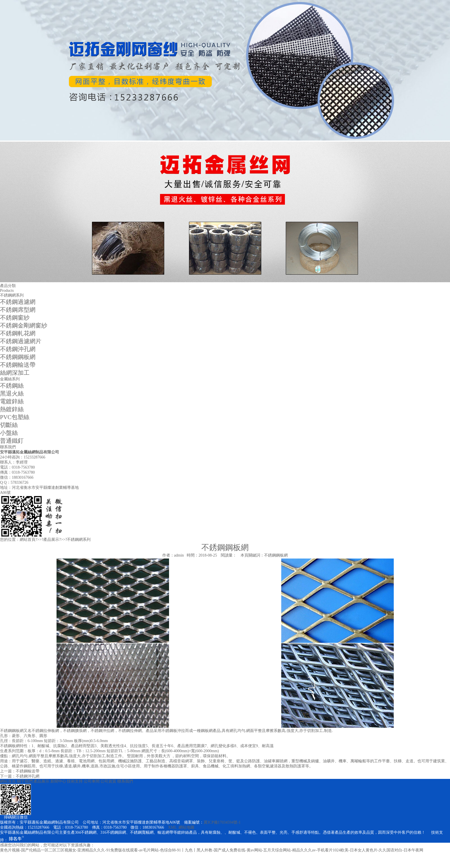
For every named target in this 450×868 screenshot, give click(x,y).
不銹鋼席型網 (18, 310)
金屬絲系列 (10, 379)
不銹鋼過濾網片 (21, 341)
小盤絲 (9, 433)
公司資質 (108, 781)
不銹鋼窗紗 (15, 318)
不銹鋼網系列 (12, 295)
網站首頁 (28, 540)
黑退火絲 (12, 394)
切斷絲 (9, 425)
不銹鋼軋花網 (18, 333)
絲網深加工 (15, 373)
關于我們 (25, 781)
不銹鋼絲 (12, 386)
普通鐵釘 (12, 441)
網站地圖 (186, 827)
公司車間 (92, 781)
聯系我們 (125, 781)
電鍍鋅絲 (12, 401)
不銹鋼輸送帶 (18, 365)
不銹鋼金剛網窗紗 (24, 325)
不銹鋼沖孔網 (18, 349)
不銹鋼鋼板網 (18, 357)
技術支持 (75, 781)
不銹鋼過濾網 (18, 302)
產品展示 (51, 540)
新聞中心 (58, 781)
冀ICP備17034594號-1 (222, 822)
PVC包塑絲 (15, 417)
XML (172, 827)
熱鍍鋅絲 (12, 409)
